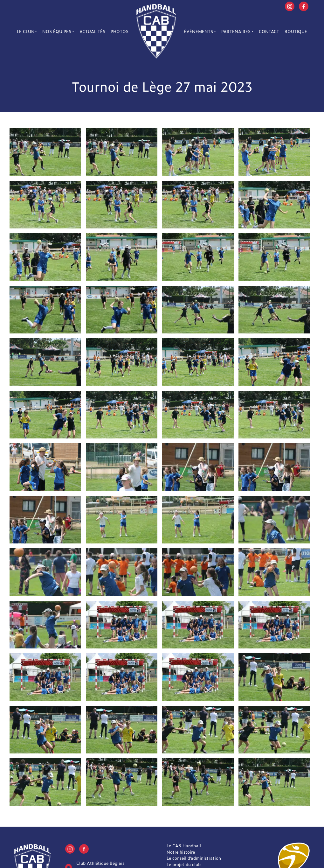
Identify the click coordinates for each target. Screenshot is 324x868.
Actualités (92, 31)
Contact (269, 31)
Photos (120, 31)
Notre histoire (181, 852)
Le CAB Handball (184, 846)
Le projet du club (184, 864)
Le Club (25, 31)
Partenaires (236, 31)
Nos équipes (57, 31)
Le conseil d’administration (194, 858)
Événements (198, 31)
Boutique (296, 31)
